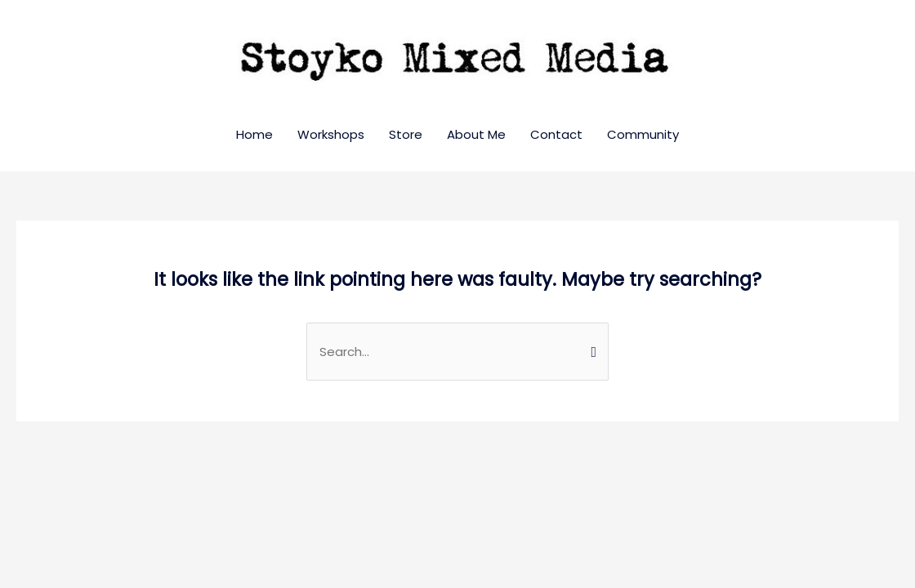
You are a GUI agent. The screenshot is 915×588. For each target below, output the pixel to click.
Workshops (331, 134)
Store (406, 134)
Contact (556, 134)
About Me (476, 134)
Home (254, 134)
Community (643, 134)
